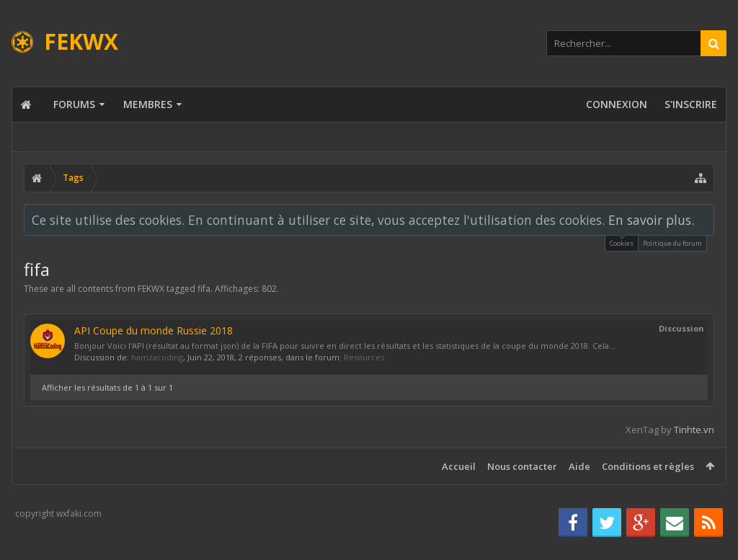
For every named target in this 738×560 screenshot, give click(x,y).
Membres (148, 104)
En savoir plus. (651, 220)
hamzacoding (157, 357)
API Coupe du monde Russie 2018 (154, 330)
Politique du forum (672, 243)
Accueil (459, 466)
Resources (364, 357)
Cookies (622, 242)
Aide (579, 466)
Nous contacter (522, 466)
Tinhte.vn (694, 430)
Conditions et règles (648, 466)
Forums (74, 104)
